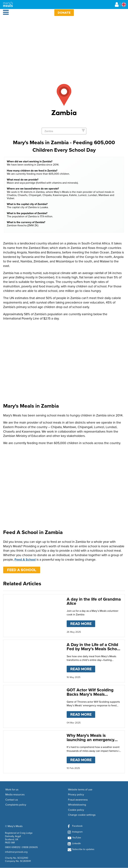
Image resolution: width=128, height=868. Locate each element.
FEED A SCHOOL (22, 570)
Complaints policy (16, 805)
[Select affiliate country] (124, 5)
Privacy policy (76, 795)
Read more (83, 623)
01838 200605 (30, 847)
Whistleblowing (77, 805)
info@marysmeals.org (16, 852)
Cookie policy (76, 810)
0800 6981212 (13, 847)
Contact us (12, 800)
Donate (64, 13)
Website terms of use (80, 790)
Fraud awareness (78, 800)
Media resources (15, 795)
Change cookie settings (82, 815)
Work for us (12, 790)
